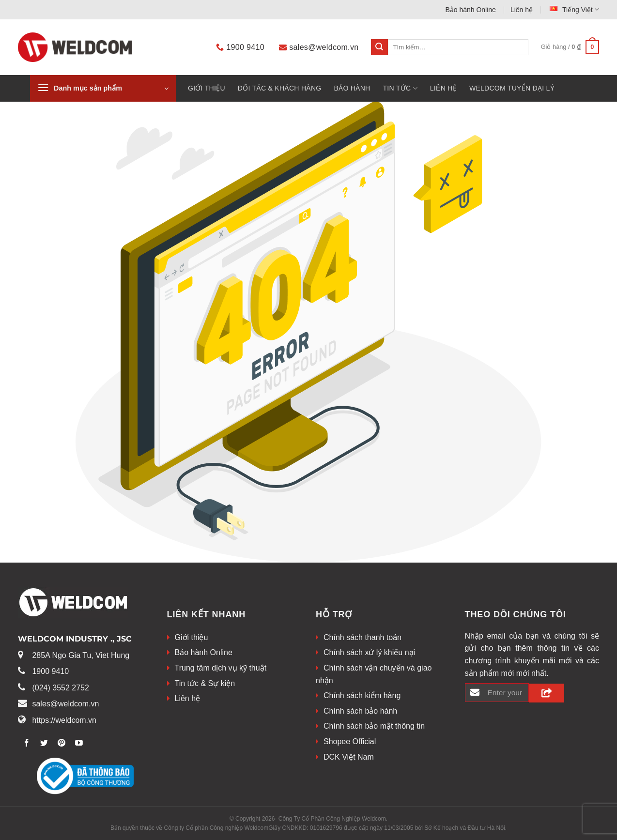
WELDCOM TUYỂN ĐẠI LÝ (512, 88)
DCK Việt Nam (349, 757)
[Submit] (379, 47)
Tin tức (400, 88)
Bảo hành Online (470, 10)
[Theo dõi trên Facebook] (27, 743)
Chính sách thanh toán (362, 637)
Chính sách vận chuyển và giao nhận (374, 674)
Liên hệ (522, 10)
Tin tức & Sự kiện (205, 683)
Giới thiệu (207, 88)
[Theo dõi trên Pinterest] (62, 743)
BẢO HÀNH (352, 88)
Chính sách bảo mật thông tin (374, 726)
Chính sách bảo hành (360, 711)
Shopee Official (350, 741)
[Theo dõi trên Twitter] (44, 743)
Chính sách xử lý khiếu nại (369, 652)
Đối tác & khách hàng (280, 88)
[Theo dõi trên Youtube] (79, 743)
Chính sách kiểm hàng (362, 695)
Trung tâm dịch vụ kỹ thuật (221, 668)
